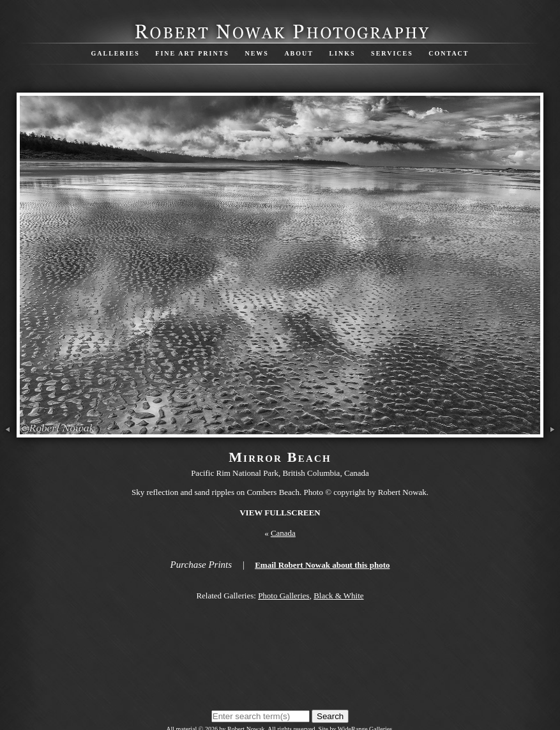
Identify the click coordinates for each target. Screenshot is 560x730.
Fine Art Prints (192, 53)
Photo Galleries (284, 596)
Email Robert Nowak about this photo (322, 565)
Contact (449, 53)
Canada (283, 533)
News (256, 53)
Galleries (115, 53)
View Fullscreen (280, 513)
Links (342, 53)
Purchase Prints (201, 565)
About (299, 53)
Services (392, 53)
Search (330, 716)
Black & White (338, 596)
